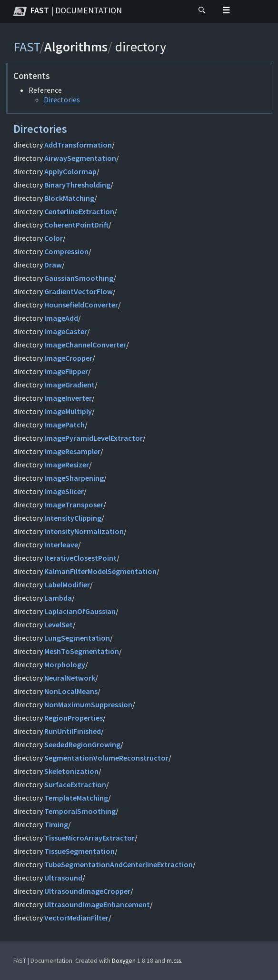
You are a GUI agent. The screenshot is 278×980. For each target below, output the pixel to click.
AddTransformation (78, 145)
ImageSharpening (74, 478)
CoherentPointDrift (76, 225)
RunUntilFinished (73, 731)
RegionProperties (74, 718)
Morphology (65, 664)
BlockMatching (69, 198)
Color (54, 238)
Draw (53, 265)
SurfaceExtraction (75, 784)
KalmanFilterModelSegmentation (100, 571)
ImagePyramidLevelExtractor (94, 438)
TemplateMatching (76, 798)
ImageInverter (68, 398)
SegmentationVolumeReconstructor (106, 758)
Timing (56, 824)
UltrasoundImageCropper (87, 891)
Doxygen (124, 961)
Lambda (58, 598)
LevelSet (59, 624)
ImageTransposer (74, 505)
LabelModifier (67, 584)
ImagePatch (65, 425)
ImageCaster (66, 331)
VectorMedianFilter (76, 918)
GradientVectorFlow (79, 291)
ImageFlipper (66, 371)
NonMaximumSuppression (88, 704)
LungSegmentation (77, 638)
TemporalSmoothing (80, 811)
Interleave (61, 544)
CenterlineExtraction (79, 211)
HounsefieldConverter (81, 305)
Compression (66, 251)
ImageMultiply (68, 411)
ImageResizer (67, 465)
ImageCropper (68, 358)
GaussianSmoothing (79, 278)
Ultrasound (63, 878)
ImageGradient (69, 385)
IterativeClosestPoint (80, 558)
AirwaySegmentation (80, 158)
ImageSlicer (64, 491)
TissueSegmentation (79, 851)
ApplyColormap (70, 171)
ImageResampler (72, 451)
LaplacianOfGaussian (80, 611)
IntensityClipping (73, 518)
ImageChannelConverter (85, 345)
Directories (62, 99)
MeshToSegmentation (82, 651)
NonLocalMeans (71, 691)
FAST (68, 11)
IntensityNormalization (84, 531)
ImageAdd (61, 318)
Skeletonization (71, 771)
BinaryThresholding (77, 185)
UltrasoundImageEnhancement (97, 904)
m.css (174, 961)
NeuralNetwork (70, 678)
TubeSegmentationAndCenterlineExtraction (119, 864)
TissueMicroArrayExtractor (89, 838)
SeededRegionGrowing (82, 744)
